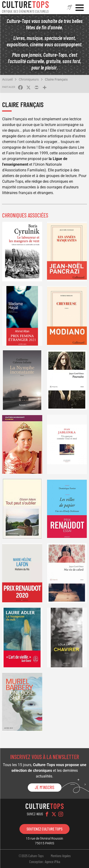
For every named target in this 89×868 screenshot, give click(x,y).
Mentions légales (61, 856)
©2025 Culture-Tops (31, 856)
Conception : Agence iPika (45, 862)
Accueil (7, 79)
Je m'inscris (45, 787)
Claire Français (56, 79)
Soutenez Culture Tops (44, 829)
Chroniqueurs (29, 79)
